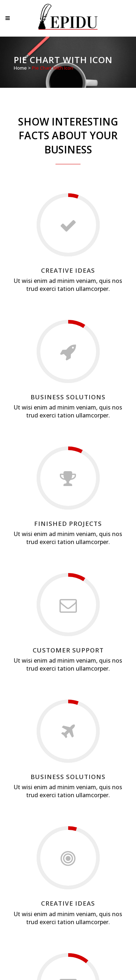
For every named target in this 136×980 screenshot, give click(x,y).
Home (20, 68)
